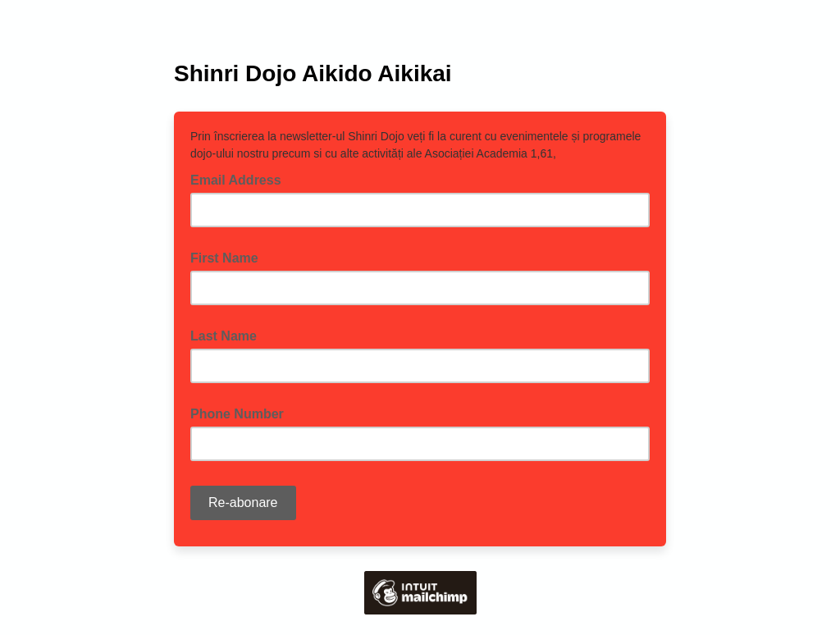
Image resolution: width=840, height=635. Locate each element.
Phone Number (237, 414)
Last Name (224, 336)
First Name (224, 258)
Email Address (241, 179)
